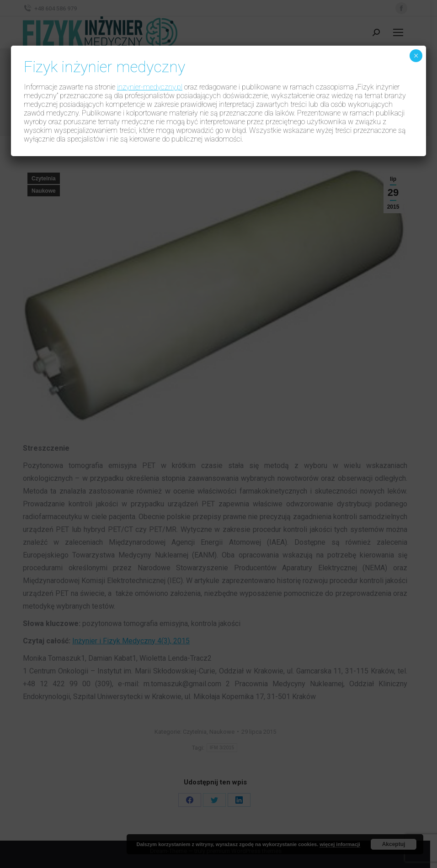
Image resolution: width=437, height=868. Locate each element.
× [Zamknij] (416, 56)
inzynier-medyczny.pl (150, 87)
